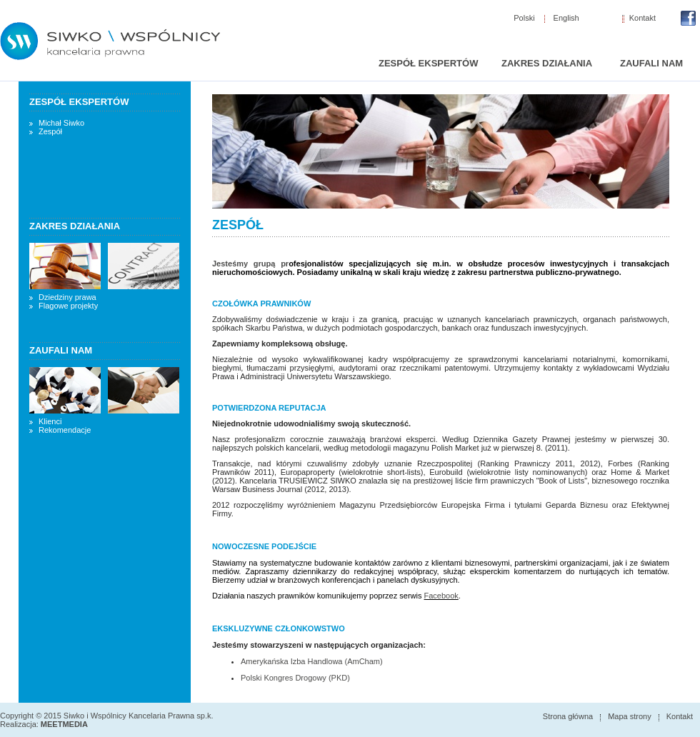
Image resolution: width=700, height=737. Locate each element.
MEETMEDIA (64, 724)
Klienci (50, 421)
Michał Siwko (61, 123)
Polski (524, 19)
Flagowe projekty (68, 306)
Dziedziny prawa (67, 297)
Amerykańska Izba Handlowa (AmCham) (312, 661)
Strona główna (568, 716)
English (566, 19)
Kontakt (642, 19)
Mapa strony (630, 716)
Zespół (50, 131)
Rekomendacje (65, 430)
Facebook (441, 596)
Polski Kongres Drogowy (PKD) (295, 678)
